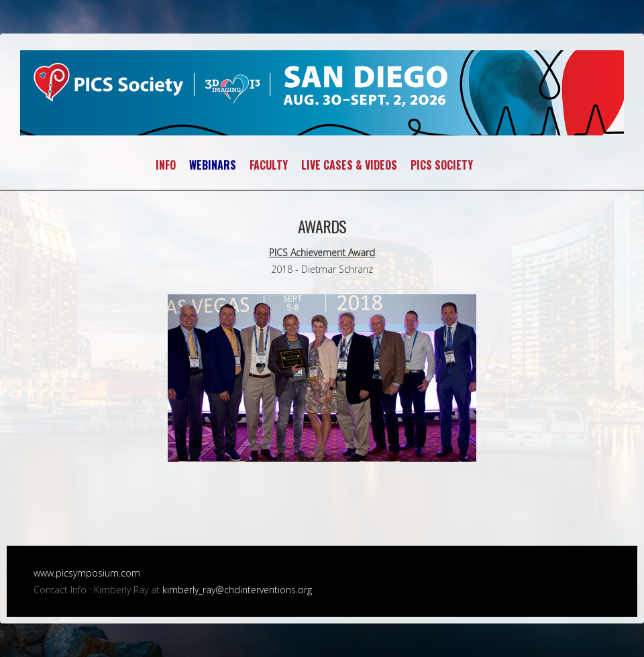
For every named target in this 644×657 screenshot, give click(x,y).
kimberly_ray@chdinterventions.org (237, 590)
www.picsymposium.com (87, 573)
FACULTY (269, 165)
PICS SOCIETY (442, 165)
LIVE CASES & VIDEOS (349, 165)
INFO (166, 165)
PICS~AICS (322, 93)
